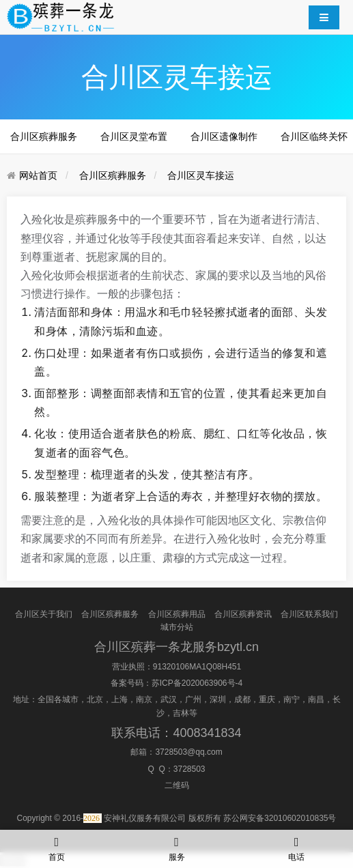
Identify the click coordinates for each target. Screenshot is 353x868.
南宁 (292, 699)
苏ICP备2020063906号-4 (197, 683)
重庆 (267, 699)
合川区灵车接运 (201, 175)
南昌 (316, 699)
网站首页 (38, 175)
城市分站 (177, 627)
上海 (119, 699)
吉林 (181, 713)
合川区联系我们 (309, 614)
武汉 (169, 699)
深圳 (218, 699)
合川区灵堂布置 (134, 136)
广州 (193, 699)
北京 (95, 699)
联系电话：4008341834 (176, 733)
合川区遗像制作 (224, 136)
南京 (144, 699)
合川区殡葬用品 (177, 614)
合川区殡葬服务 (44, 136)
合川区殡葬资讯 (243, 614)
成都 (242, 699)
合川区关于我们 (44, 614)
